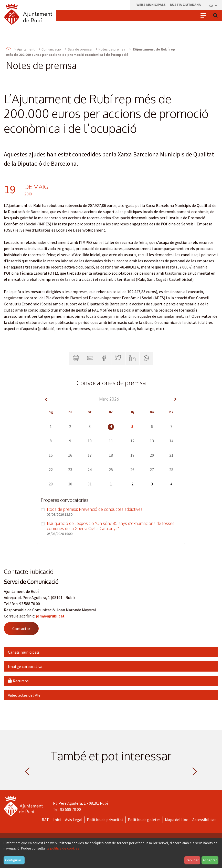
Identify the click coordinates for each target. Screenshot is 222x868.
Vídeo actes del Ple (24, 695)
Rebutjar (192, 860)
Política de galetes (144, 820)
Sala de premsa (80, 49)
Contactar (21, 628)
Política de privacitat (105, 820)
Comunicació (51, 49)
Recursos (18, 681)
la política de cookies (63, 848)
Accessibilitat (204, 820)
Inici (57, 820)
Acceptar (210, 860)
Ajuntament (26, 49)
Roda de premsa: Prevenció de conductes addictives (95, 509)
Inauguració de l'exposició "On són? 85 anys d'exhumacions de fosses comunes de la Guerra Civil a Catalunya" (111, 526)
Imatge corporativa (25, 666)
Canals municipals (24, 652)
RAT (45, 820)
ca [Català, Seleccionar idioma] (213, 6)
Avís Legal (74, 820)
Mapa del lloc (176, 820)
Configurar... (14, 860)
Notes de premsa (112, 49)
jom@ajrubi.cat (50, 616)
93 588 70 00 (71, 809)
